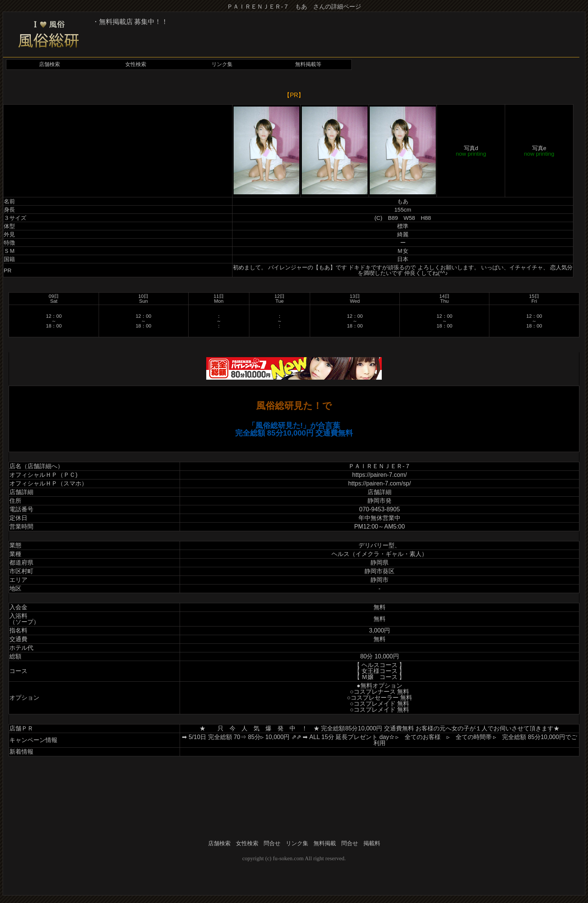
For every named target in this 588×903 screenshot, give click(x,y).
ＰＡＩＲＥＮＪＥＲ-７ (379, 466)
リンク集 (222, 64)
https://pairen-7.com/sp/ (379, 483)
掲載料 (372, 843)
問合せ (272, 843)
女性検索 (136, 64)
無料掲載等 (308, 64)
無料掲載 (325, 843)
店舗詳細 (379, 492)
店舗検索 (49, 64)
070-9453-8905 (380, 509)
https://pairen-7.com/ (379, 475)
